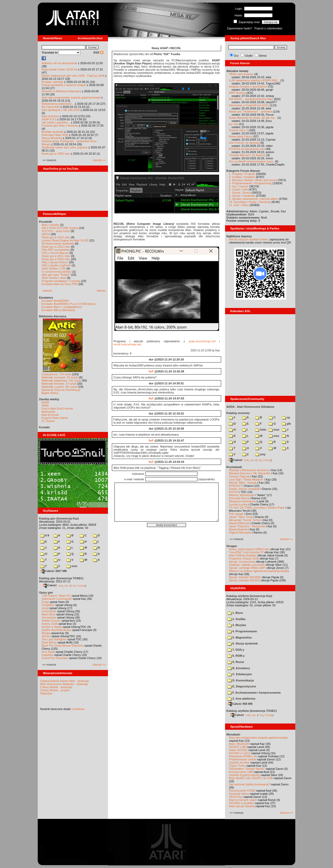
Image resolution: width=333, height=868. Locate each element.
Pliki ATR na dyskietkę (56, 250)
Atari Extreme (50, 116)
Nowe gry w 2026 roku (56, 154)
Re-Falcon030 (51, 107)
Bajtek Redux (50, 393)
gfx (287, 424)
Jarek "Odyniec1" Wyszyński (247, 526)
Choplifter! (48, 605)
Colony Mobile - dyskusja (56, 687)
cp (286, 417)
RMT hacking (237, 93)
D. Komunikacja (241, 680)
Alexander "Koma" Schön (245, 520)
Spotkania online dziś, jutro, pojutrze (65, 147)
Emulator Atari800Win (55, 301)
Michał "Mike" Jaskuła (243, 483)
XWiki (45, 405)
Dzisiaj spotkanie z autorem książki (64, 85)
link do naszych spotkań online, (249, 239)
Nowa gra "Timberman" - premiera (251, 111)
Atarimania (48, 412)
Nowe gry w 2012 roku (56, 247)
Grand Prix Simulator (55, 658)
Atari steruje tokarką (242, 806)
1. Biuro (235, 613)
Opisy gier (46, 593)
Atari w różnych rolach (243, 800)
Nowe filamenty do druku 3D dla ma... (253, 118)
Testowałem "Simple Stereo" (247, 769)
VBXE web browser (241, 74)
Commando (49, 611)
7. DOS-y (236, 650)
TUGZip (81, 586)
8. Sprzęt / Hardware (242, 196)
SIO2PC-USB (238, 747)
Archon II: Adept (52, 627)
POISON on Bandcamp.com (247, 149)
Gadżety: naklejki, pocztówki (247, 565)
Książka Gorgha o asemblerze (248, 87)
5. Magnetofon (240, 637)
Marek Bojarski (238, 529)
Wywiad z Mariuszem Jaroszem (249, 470)
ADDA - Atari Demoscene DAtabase (250, 407)
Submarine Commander (57, 599)
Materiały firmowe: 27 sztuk (59, 384)
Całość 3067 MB (54, 571)
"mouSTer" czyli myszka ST (246, 552)
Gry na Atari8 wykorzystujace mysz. (252, 161)
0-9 (45, 535)
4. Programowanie (242, 631)
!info (261, 430)
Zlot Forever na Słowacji (244, 143)
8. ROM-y (236, 656)
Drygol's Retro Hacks (55, 418)
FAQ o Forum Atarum (55, 253)
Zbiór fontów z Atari (54, 278)
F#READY (236, 486)
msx (274, 436)
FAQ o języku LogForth (56, 265)
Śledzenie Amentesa (242, 501)
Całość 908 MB (240, 704)
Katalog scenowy (238, 413)
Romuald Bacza (239, 498)
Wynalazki (233, 734)
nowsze (47, 291)
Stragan (232, 546)
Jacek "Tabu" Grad (241, 517)
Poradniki (46, 222)
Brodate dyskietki (53, 132)
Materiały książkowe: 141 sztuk (61, 380)
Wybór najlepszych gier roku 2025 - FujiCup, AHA (73, 76)
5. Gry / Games (239, 186)
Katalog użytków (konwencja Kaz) (249, 596)
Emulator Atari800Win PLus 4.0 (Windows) (68, 304)
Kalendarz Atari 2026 (55, 135)
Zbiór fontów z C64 (54, 268)
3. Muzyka (237, 625)
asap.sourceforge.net (202, 341)
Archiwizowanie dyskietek (58, 244)
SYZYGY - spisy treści (56, 231)
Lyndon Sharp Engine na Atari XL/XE (65, 240)
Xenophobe (49, 617)
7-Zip (73, 586)
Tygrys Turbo (237, 766)
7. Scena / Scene (240, 193)
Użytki (249, 56)
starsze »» (99, 160)
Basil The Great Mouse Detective (63, 646)
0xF (151, 371)
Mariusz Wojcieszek (242, 495)
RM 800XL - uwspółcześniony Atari (251, 99)
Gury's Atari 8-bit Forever (57, 409)
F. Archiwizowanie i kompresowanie (254, 693)
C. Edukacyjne (240, 674)
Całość (50, 585)
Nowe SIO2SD (238, 750)
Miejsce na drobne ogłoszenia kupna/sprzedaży (259, 571)
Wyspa (46, 633)
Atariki (45, 402)
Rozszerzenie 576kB (242, 791)
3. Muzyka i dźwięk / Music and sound (253, 180)
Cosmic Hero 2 (238, 130)
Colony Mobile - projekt (55, 690)
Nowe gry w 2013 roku (56, 237)
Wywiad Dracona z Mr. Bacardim (250, 473)
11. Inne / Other (239, 205)
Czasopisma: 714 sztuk (56, 374)
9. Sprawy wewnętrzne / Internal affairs (254, 199)
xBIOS (46, 234)
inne (72, 566)
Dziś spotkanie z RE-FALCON (61, 110)
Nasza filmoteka (52, 138)
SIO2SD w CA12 (240, 753)
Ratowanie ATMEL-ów (243, 756)
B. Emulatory (239, 668)
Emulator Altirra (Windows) (58, 310)
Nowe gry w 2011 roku (56, 256)
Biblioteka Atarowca (53, 316)
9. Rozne (236, 662)
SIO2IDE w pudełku (241, 803)
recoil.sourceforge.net (127, 344)
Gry (236, 56)
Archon (46, 636)
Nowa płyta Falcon (241, 136)
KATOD (234, 492)
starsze (101, 291)
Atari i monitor (50, 225)
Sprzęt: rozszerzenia (242, 562)
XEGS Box (236, 797)
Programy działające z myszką (61, 281)
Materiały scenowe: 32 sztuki (60, 377)
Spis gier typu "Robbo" (56, 275)
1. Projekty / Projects (242, 174)
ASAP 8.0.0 (49, 119)
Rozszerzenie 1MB (241, 772)
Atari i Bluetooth (239, 744)
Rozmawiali (234, 467)
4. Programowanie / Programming (250, 183)
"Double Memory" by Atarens (247, 155)
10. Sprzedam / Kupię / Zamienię (250, 202)
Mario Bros (49, 614)
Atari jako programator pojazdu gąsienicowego (71, 97)
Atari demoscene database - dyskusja (64, 684)
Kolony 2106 (50, 624)
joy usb (233, 124)
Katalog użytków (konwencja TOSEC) (252, 711)
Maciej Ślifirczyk (239, 523)
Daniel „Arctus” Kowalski (244, 489)
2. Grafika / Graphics (242, 177)
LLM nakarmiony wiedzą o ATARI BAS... (254, 80)
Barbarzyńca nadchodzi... (58, 104)
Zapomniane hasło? (239, 28)
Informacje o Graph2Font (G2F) (249, 105)
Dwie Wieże (49, 642)
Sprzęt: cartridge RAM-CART (247, 568)
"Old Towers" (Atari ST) (56, 596)
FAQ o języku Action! (55, 262)
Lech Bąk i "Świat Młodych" (246, 479)
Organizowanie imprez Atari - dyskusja (64, 681)
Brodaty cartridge (53, 82)
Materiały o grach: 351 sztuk (60, 387)
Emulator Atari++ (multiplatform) (62, 307)
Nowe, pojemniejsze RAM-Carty (249, 549)
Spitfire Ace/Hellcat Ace (56, 630)
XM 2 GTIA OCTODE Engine (60, 228)
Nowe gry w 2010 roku (56, 259)
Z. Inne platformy (242, 699)
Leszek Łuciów (238, 504)
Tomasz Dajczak (239, 476)
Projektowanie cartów (243, 759)
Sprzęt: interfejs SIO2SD (245, 580)
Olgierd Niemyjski (240, 532)
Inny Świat (48, 652)
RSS (98, 52)
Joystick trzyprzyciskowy (244, 775)
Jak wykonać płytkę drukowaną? (249, 784)
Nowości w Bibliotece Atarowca (61, 91)
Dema (263, 56)
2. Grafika (236, 619)
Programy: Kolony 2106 (244, 558)
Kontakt (44, 427)
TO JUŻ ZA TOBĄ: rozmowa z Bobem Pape (257, 508)
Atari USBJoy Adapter (243, 555)
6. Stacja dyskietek (243, 643)
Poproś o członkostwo (268, 28)
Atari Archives (50, 415)
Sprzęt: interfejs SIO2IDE (245, 577)
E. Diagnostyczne (242, 686)
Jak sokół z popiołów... (56, 122)
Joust (45, 608)
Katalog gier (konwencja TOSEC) (61, 578)
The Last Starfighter (54, 639)
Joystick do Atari (239, 762)
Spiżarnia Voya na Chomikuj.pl (61, 390)
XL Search (48, 421)
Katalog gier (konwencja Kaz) (59, 518)
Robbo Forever (51, 621)
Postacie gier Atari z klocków (60, 126)
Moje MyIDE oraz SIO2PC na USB (251, 778)
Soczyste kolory (239, 794)
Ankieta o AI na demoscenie (59, 63)
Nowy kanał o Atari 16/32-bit (59, 69)
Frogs (45, 602)
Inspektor (47, 655)
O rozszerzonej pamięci (57, 272)
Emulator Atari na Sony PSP (59, 284)
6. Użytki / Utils (238, 189)
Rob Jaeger (236, 514)
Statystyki (46, 693)
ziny (260, 454)
